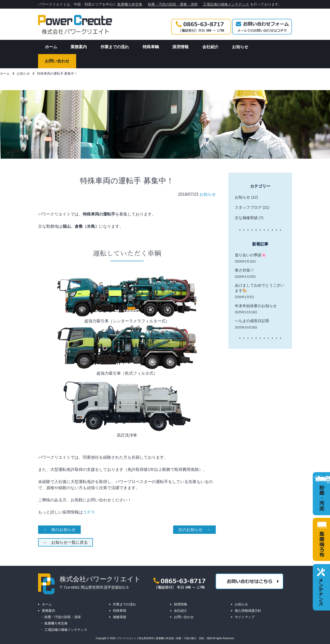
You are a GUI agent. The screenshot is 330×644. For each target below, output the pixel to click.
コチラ (89, 512)
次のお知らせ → (194, 530)
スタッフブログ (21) (252, 207)
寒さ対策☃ (244, 270)
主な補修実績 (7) (249, 218)
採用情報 (180, 604)
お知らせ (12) (246, 197)
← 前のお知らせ (59, 530)
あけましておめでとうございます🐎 (260, 288)
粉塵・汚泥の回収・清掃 (63, 617)
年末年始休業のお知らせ (256, 306)
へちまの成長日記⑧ (252, 321)
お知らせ (208, 194)
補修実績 (120, 617)
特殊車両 (120, 611)
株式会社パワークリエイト (100, 579)
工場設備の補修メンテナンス (226, 4)
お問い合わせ (184, 617)
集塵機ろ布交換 (130, 4)
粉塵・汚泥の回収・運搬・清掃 (173, 4)
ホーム (47, 604)
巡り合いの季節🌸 (251, 255)
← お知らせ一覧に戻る (65, 542)
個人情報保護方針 (248, 611)
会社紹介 (180, 611)
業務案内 (48, 611)
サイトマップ (245, 617)
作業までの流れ (125, 604)
